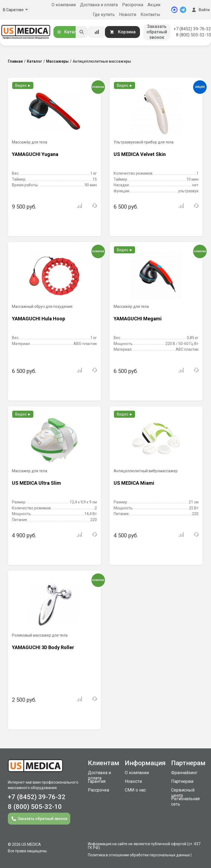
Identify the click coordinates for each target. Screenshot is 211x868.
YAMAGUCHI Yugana (35, 154)
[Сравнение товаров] (97, 32)
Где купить (104, 15)
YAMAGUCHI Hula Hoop (39, 319)
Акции (154, 5)
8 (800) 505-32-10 (194, 35)
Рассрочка (133, 5)
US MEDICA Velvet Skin (140, 154)
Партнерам (182, 781)
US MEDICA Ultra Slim (36, 483)
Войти (200, 10)
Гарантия (97, 781)
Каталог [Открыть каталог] (69, 32)
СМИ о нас (135, 790)
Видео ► (23, 85)
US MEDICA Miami (134, 483)
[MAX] (174, 10)
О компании (64, 5)
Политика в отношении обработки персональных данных (139, 855)
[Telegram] (183, 10)
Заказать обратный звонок (157, 32)
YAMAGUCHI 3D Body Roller (43, 647)
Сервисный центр (183, 793)
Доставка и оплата (99, 5)
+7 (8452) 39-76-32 (192, 29)
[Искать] (82, 32)
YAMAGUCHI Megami (138, 319)
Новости (128, 15)
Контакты (150, 15)
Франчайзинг (184, 773)
